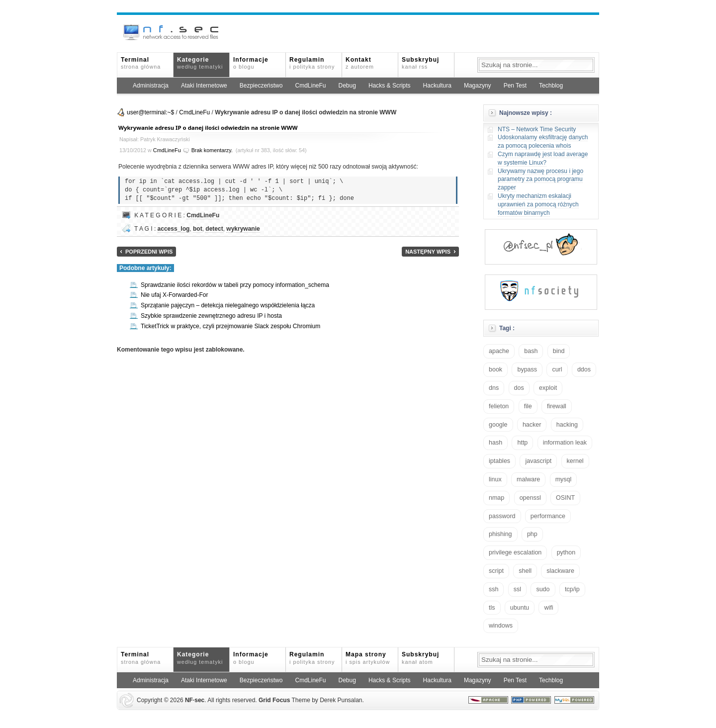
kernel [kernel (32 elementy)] (575, 461)
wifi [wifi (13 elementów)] (548, 608)
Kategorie (200, 63)
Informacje (251, 63)
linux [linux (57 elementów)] (495, 479)
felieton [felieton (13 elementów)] (499, 406)
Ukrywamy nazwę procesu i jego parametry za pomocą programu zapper (540, 180)
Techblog (551, 86)
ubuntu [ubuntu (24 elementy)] (520, 608)
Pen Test (515, 86)
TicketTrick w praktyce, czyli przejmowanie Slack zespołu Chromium (230, 326)
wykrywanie (243, 229)
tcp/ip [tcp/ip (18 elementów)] (572, 589)
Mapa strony (368, 658)
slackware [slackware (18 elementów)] (560, 571)
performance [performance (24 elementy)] (548, 516)
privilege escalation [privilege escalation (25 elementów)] (515, 552)
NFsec (195, 700)
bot (198, 229)
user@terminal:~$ (150, 112)
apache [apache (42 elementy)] (499, 351)
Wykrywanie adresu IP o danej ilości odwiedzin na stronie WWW (208, 128)
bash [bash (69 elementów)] (531, 351)
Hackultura (437, 86)
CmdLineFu (310, 86)
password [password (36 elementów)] (502, 516)
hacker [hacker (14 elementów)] (532, 425)
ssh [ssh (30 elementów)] (493, 589)
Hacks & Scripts (390, 86)
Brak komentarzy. (212, 150)
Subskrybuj (420, 63)
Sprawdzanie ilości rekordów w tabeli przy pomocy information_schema (235, 285)
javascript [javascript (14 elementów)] (538, 461)
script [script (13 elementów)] (496, 571)
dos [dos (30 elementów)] (519, 388)
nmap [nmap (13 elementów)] (496, 498)
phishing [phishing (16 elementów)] (500, 534)
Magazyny (478, 86)
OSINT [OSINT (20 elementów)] (565, 498)
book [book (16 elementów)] (495, 369)
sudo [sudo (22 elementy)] (543, 589)
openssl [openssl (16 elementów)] (530, 498)
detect (214, 229)
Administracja (151, 86)
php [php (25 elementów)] (532, 534)
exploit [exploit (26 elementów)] (548, 388)
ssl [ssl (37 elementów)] (517, 589)
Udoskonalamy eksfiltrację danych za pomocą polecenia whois (543, 141)
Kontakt (360, 63)
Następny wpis (428, 252)
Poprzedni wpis (149, 252)
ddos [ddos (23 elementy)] (584, 369)
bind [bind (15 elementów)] (559, 351)
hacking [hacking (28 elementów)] (567, 425)
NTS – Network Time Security (537, 129)
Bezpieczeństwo (261, 86)
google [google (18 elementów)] (498, 425)
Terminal (141, 63)
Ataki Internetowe (204, 86)
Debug (347, 86)
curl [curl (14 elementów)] (557, 369)
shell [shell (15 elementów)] (525, 571)
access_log (174, 229)
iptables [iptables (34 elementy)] (499, 461)
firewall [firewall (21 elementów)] (557, 406)
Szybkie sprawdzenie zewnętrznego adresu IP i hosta (211, 316)
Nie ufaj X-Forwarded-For (174, 295)
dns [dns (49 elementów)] (494, 388)
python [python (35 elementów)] (566, 552)
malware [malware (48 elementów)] (528, 479)
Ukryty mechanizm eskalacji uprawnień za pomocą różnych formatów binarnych (538, 204)
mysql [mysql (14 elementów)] (564, 479)
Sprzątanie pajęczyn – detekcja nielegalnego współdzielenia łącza (228, 305)
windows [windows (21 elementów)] (501, 626)
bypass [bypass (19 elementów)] (527, 369)
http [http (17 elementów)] (522, 443)
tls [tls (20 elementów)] (492, 608)
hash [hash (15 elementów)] (495, 443)
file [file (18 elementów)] (528, 406)
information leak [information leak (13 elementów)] (565, 443)
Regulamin (312, 63)
